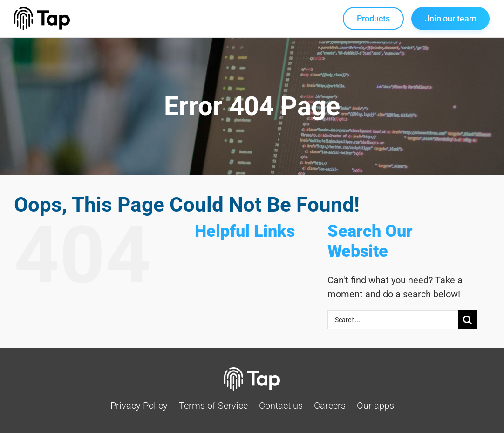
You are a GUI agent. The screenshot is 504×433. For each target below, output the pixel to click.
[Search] (468, 320)
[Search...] (393, 320)
